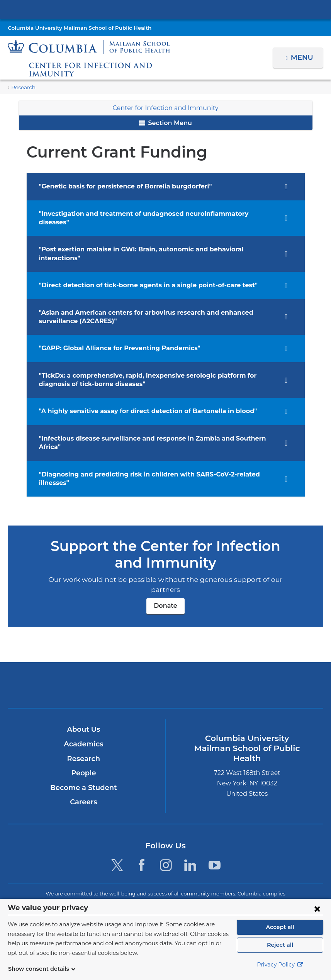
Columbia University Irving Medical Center (166, 9)
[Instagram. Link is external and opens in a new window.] (166, 821)
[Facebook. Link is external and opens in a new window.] (142, 821)
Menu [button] (303, 58)
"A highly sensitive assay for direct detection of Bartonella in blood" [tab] (139, 394)
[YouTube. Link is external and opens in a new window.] (215, 821)
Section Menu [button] (165, 123)
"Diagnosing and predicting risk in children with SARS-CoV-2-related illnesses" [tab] (155, 448)
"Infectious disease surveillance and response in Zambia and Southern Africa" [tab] (154, 421)
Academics (84, 700)
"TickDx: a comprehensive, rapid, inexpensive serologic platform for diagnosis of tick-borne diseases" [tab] (154, 362)
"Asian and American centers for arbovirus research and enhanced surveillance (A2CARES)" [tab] (156, 299)
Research (22, 87)
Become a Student (84, 743)
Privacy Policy (280, 965)
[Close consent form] (317, 909)
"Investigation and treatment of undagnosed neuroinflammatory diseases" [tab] (148, 214)
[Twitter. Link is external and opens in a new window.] (117, 821)
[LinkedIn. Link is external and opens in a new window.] (190, 821)
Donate (165, 561)
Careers (84, 758)
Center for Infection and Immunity (165, 108)
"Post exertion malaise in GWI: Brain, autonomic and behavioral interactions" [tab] (153, 241)
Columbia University (181, 894)
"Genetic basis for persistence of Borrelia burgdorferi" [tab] (119, 186)
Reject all (280, 945)
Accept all (280, 927)
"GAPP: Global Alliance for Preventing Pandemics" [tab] (114, 331)
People (84, 729)
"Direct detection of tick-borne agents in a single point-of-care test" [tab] (138, 268)
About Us (83, 685)
